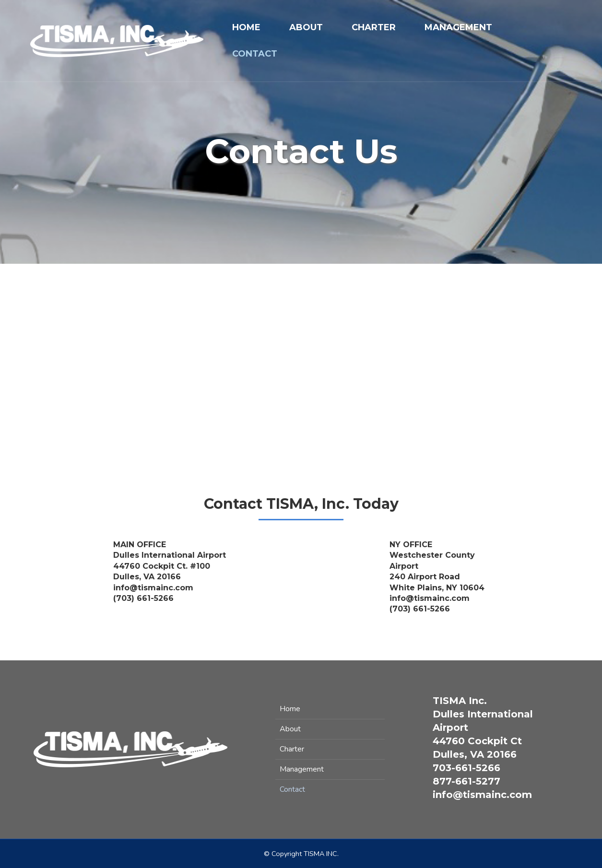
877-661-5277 (466, 781)
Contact (255, 54)
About (306, 27)
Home (246, 27)
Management (458, 27)
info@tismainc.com (482, 795)
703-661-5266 (466, 768)
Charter (374, 27)
